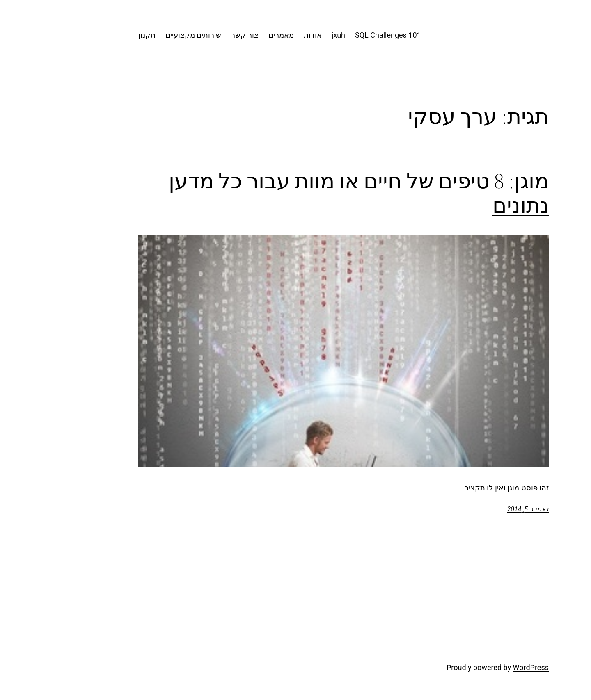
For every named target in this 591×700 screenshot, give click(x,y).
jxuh (290, 35)
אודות (265, 35)
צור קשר (197, 35)
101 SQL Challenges (340, 35)
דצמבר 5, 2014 (480, 509)
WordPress (483, 667)
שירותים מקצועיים (145, 35)
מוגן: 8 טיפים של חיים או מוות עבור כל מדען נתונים (311, 193)
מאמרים (233, 35)
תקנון (99, 35)
